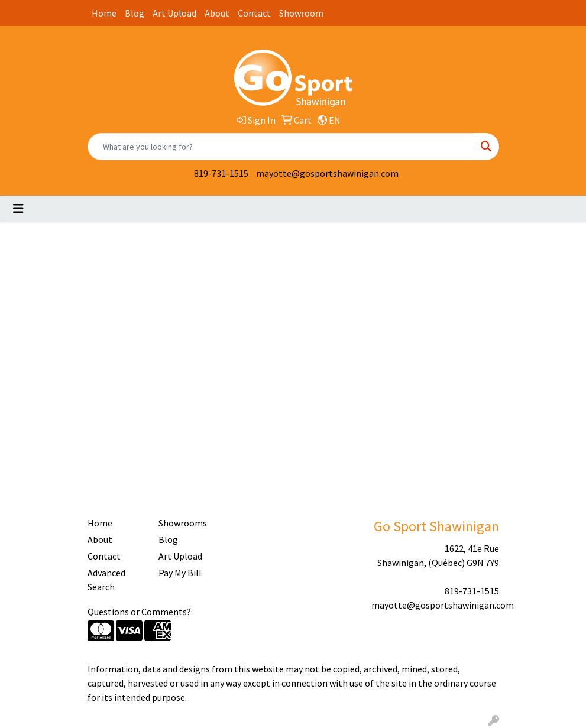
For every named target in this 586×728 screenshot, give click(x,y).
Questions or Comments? (139, 612)
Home (104, 13)
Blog (135, 13)
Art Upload (174, 13)
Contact (254, 13)
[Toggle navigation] (18, 209)
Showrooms (183, 523)
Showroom (301, 13)
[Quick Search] (281, 147)
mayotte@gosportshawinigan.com (327, 173)
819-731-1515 (221, 173)
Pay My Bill (180, 573)
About (217, 13)
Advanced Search (106, 580)
